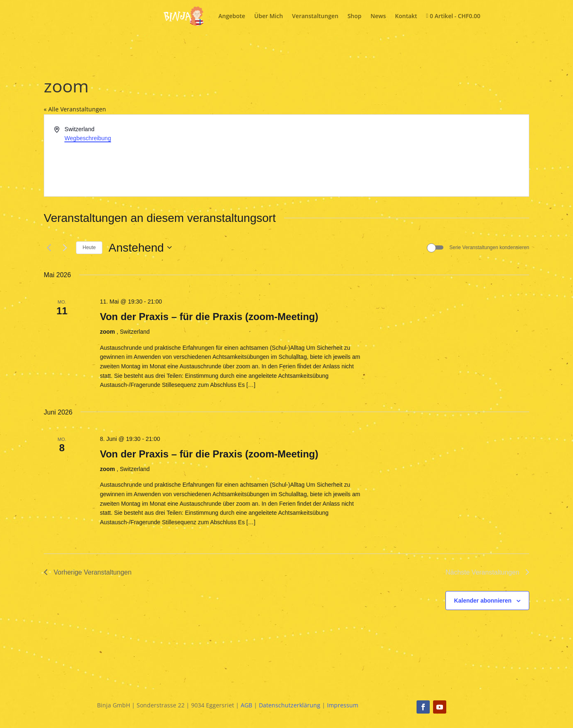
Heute (89, 247)
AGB (246, 705)
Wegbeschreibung (88, 138)
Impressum (343, 705)
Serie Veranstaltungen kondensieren (489, 247)
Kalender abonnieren (483, 601)
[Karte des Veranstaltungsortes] (407, 155)
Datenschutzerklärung (290, 705)
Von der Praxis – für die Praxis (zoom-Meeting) (209, 317)
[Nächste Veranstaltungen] (65, 247)
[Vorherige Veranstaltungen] (49, 247)
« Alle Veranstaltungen (75, 109)
